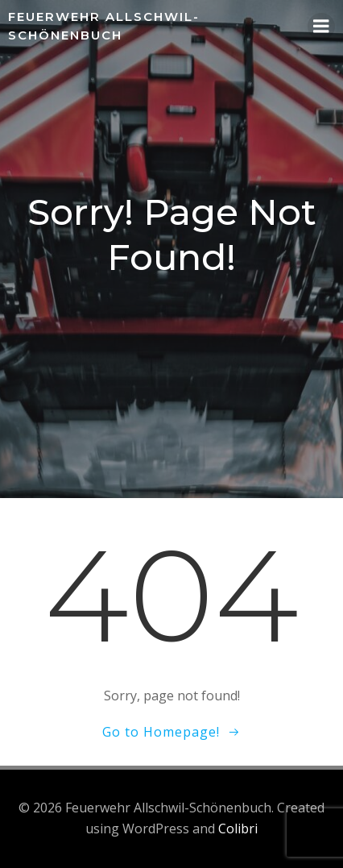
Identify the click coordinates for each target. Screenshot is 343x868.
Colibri (238, 829)
